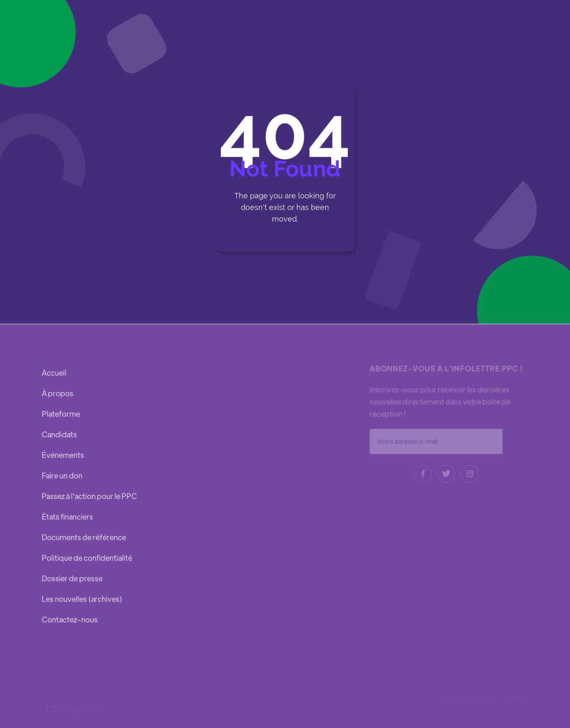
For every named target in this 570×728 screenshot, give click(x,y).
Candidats (60, 435)
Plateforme (61, 414)
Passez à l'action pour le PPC (89, 496)
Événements (63, 455)
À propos (58, 394)
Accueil (54, 374)
